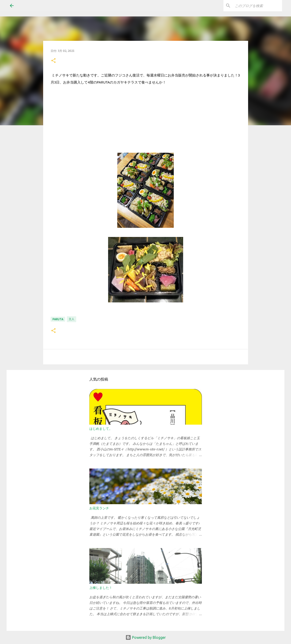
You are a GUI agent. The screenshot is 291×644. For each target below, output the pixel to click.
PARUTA (58, 319)
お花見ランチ (99, 508)
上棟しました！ (101, 588)
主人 (72, 319)
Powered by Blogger (146, 637)
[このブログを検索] (257, 6)
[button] (53, 61)
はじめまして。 (101, 429)
